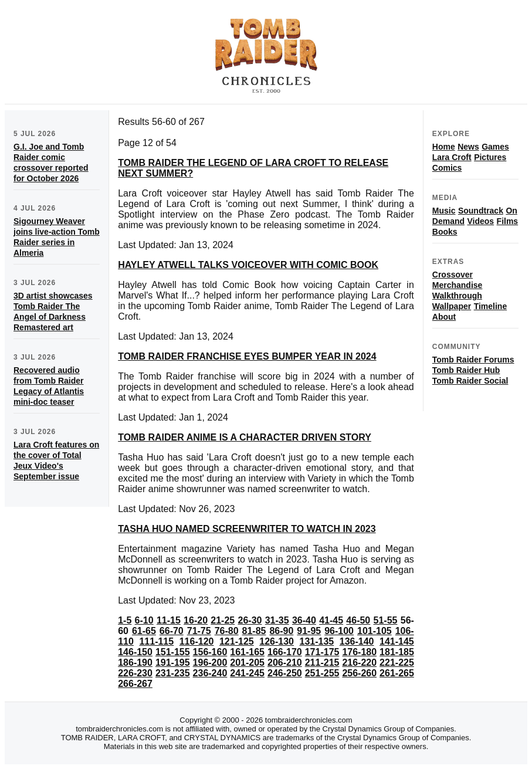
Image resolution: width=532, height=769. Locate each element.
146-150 (135, 652)
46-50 (358, 620)
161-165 (247, 652)
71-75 (199, 631)
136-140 (357, 641)
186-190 (135, 663)
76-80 (227, 631)
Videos (480, 221)
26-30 (250, 620)
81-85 (254, 631)
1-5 (125, 620)
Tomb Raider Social (470, 381)
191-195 (173, 663)
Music (444, 211)
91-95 (309, 631)
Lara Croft (452, 157)
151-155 (173, 652)
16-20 (196, 620)
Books (445, 232)
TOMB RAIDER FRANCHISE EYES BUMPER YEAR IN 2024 (247, 356)
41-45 (331, 620)
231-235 (173, 673)
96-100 (339, 631)
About (444, 317)
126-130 (277, 641)
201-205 (247, 663)
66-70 (172, 631)
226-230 (135, 673)
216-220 (359, 663)
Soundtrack (481, 211)
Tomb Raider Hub (466, 370)
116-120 (197, 641)
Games (495, 147)
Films (508, 221)
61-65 (144, 631)
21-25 (223, 620)
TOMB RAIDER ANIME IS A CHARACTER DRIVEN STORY (245, 437)
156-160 (210, 652)
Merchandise (458, 285)
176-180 (359, 652)
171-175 (322, 652)
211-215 (322, 663)
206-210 (285, 663)
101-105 (375, 631)
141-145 (397, 641)
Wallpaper (452, 306)
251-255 (322, 673)
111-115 (156, 641)
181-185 (397, 652)
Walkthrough (457, 296)
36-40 (304, 620)
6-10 (144, 620)
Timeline (491, 306)
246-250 (285, 673)
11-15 (169, 620)
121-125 (237, 641)
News (468, 147)
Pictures (490, 157)
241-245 (247, 673)
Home (444, 147)
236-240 (210, 673)
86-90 (281, 631)
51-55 (386, 620)
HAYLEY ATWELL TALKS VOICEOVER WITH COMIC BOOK (248, 265)
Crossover (453, 275)
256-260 (359, 673)
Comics (447, 168)
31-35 (277, 620)
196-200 (210, 663)
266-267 (135, 684)
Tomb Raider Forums (473, 360)
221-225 (397, 663)
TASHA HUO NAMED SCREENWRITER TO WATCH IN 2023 (247, 529)
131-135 (317, 641)
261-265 (397, 673)
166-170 (285, 652)
